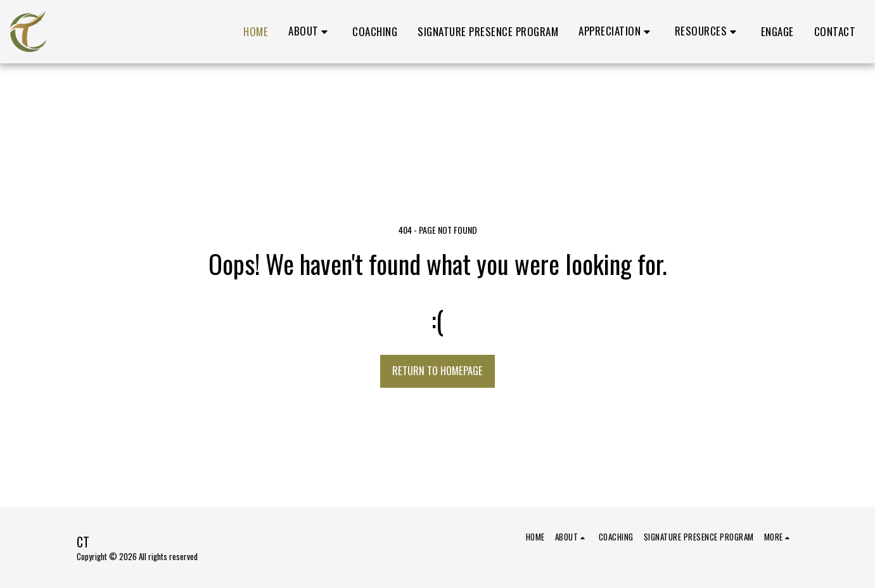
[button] (310, 32)
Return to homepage (437, 370)
